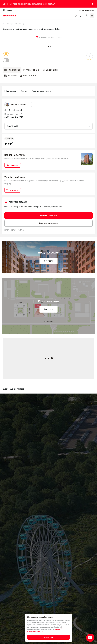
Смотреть (49, 261)
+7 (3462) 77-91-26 (87, 10)
